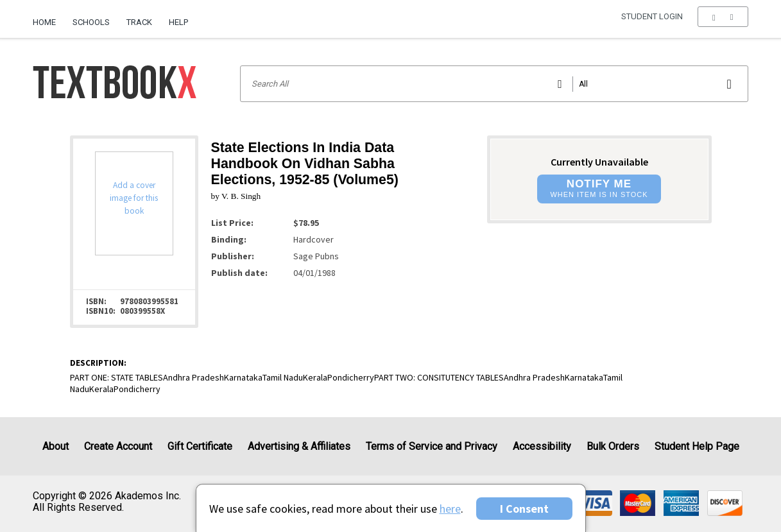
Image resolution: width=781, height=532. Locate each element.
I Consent (524, 509)
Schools (91, 22)
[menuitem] (48, 17)
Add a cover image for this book (134, 198)
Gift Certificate (200, 446)
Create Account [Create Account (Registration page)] (118, 446)
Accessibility (542, 446)
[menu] (723, 22)
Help (178, 22)
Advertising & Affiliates (299, 446)
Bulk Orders (613, 446)
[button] (723, 22)
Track (139, 22)
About (56, 446)
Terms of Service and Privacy (432, 446)
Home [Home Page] (44, 22)
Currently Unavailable (599, 162)
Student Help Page (697, 446)
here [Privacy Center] (450, 509)
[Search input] (494, 84)
